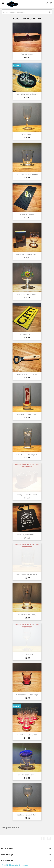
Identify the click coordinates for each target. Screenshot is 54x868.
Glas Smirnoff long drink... (27, 414)
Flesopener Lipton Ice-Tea (27, 374)
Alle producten (11, 828)
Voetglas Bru (27, 134)
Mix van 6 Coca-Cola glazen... (27, 735)
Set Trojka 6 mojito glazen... (27, 94)
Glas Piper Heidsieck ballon (27, 815)
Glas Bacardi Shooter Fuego (27, 695)
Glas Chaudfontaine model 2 (27, 174)
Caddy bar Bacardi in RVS (27, 495)
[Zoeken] (27, 12)
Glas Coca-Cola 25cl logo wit (27, 454)
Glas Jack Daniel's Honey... (27, 615)
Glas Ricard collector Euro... (27, 254)
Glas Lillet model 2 (27, 655)
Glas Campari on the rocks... (27, 575)
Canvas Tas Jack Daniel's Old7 (27, 535)
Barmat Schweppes (27, 214)
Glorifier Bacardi (27, 54)
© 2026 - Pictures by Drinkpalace (15, 865)
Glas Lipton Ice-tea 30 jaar (27, 294)
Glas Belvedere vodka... (27, 775)
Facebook (43, 838)
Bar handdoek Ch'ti (27, 334)
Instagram (49, 838)
